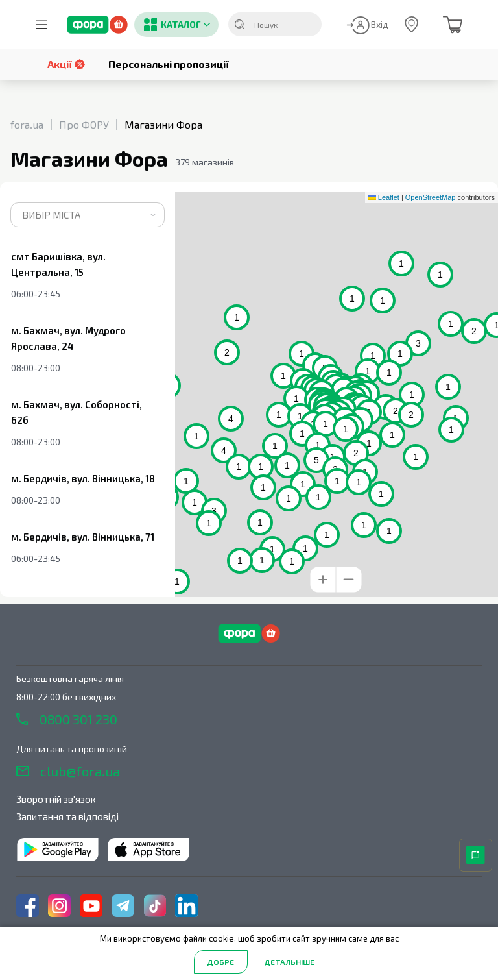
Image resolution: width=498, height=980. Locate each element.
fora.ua (27, 124)
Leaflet (384, 197)
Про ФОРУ (84, 124)
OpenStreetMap (431, 197)
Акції (66, 64)
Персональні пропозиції (169, 64)
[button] (377, 398)
